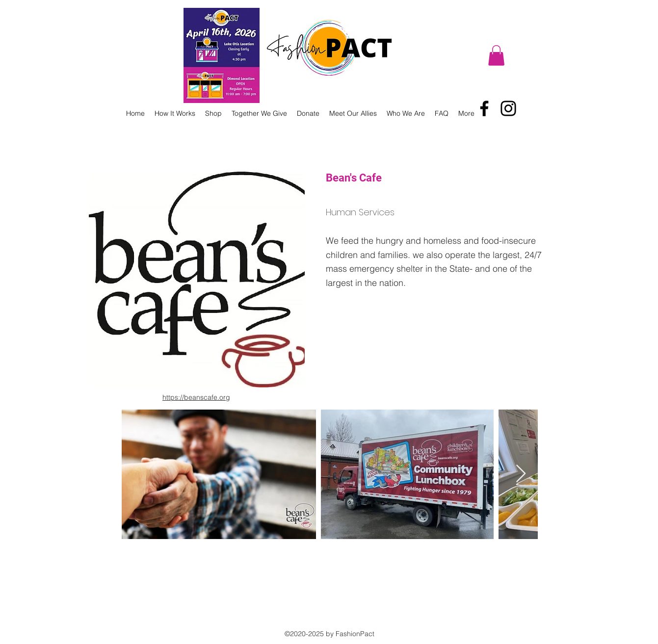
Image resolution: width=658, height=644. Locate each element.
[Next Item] (521, 474)
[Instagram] (508, 108)
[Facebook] (484, 108)
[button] (496, 55)
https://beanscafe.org (196, 397)
